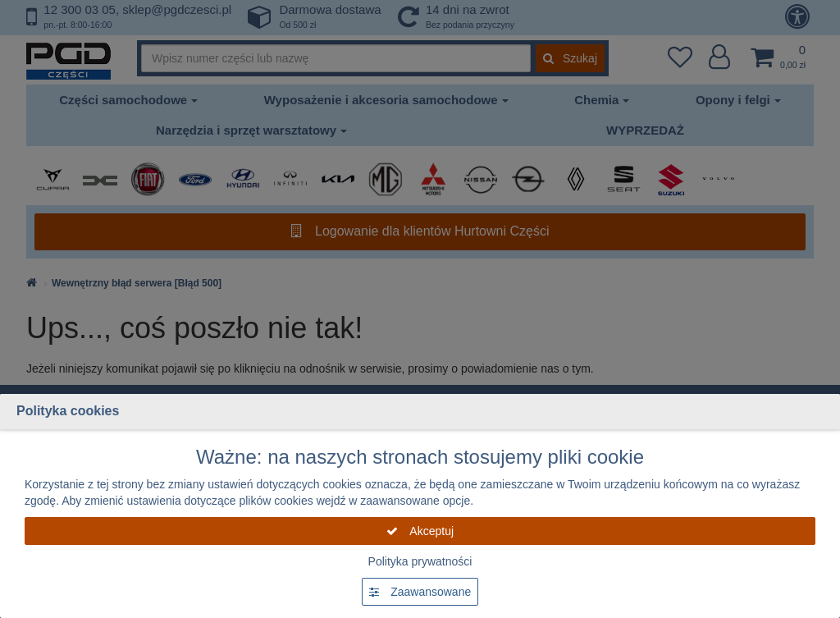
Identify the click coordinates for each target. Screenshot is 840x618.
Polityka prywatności (420, 561)
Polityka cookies (68, 411)
